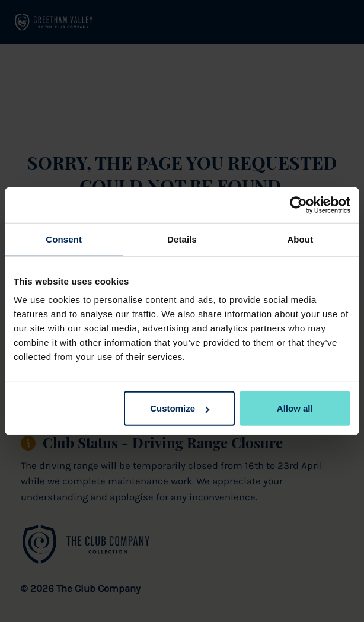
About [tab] (300, 239)
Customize (180, 408)
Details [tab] (182, 239)
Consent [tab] (64, 239)
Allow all (295, 408)
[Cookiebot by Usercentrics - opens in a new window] (298, 205)
